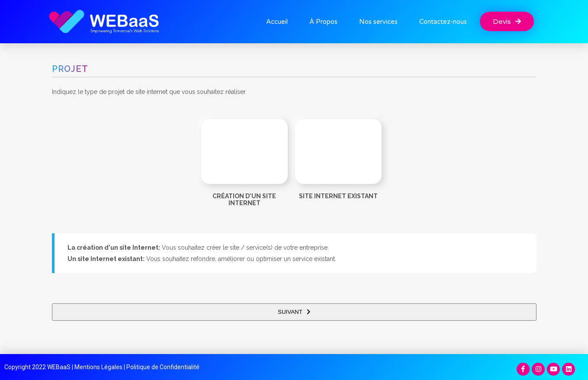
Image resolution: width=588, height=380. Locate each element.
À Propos (323, 22)
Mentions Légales (98, 367)
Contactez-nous (443, 22)
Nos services (378, 22)
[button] (507, 21)
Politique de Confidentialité (163, 367)
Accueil (277, 22)
